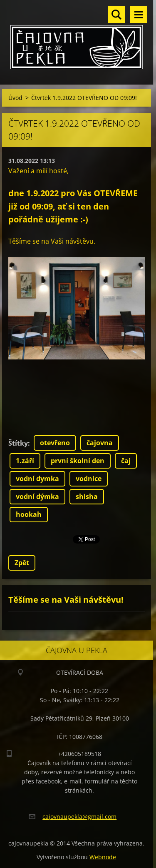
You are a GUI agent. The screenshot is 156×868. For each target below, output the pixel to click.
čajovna (100, 443)
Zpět (22, 563)
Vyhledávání (116, 15)
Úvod (15, 98)
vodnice (89, 479)
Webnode (103, 857)
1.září (25, 461)
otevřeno (55, 443)
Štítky (18, 443)
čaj (126, 461)
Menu (139, 15)
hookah (29, 514)
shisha (87, 496)
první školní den (78, 461)
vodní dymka (37, 479)
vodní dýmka (37, 496)
